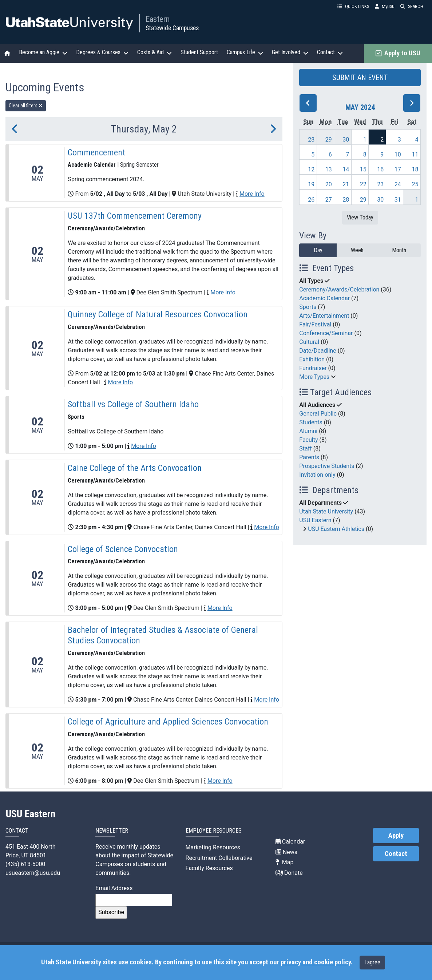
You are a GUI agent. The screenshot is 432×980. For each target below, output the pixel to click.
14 (346, 169)
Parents (309, 457)
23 (380, 184)
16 (380, 169)
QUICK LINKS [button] (353, 6)
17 (398, 169)
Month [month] (399, 250)
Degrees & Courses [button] (102, 52)
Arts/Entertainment (324, 316)
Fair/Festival (315, 324)
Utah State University (326, 511)
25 (415, 184)
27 (329, 200)
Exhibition (312, 359)
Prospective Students (327, 466)
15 (363, 169)
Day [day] (318, 250)
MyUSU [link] (385, 6)
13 (329, 169)
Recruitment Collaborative (219, 858)
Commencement (96, 152)
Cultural (309, 342)
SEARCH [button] (412, 6)
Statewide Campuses (172, 28)
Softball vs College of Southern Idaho (133, 404)
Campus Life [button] (245, 52)
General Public (318, 414)
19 (311, 184)
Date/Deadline (318, 351)
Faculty (308, 440)
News (286, 852)
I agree (372, 962)
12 (311, 169)
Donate (289, 873)
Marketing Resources (213, 847)
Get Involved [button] (290, 52)
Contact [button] (330, 52)
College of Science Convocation (123, 549)
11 (415, 154)
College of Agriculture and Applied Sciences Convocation (168, 722)
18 (415, 169)
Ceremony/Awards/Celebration (339, 289)
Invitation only (317, 475)
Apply (396, 836)
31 (398, 200)
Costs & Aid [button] (154, 52)
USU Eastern (315, 520)
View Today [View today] (360, 217)
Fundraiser (313, 368)
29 (329, 140)
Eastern (158, 19)
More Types (314, 377)
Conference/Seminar (326, 333)
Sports (308, 307)
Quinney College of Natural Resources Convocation (158, 314)
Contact (396, 854)
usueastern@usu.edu (33, 873)
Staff (306, 449)
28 (311, 140)
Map (285, 862)
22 (363, 184)
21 (346, 184)
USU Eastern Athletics (336, 529)
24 (398, 184)
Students (311, 422)
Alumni (308, 431)
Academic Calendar (324, 298)
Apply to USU (398, 53)
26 (311, 200)
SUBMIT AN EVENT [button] (360, 78)
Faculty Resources (209, 868)
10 (398, 154)
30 (346, 140)
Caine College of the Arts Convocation (135, 468)
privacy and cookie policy (316, 962)
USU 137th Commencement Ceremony (135, 216)
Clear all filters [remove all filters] (26, 106)
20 (329, 184)
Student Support (199, 52)
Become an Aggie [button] (43, 52)
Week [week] (357, 250)
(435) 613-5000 (25, 864)
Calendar (290, 842)
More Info (252, 194)
